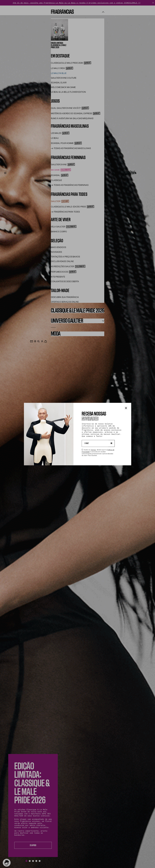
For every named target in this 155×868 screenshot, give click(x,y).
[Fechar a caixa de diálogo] (126, 408)
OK (111, 443)
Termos (93, 450)
